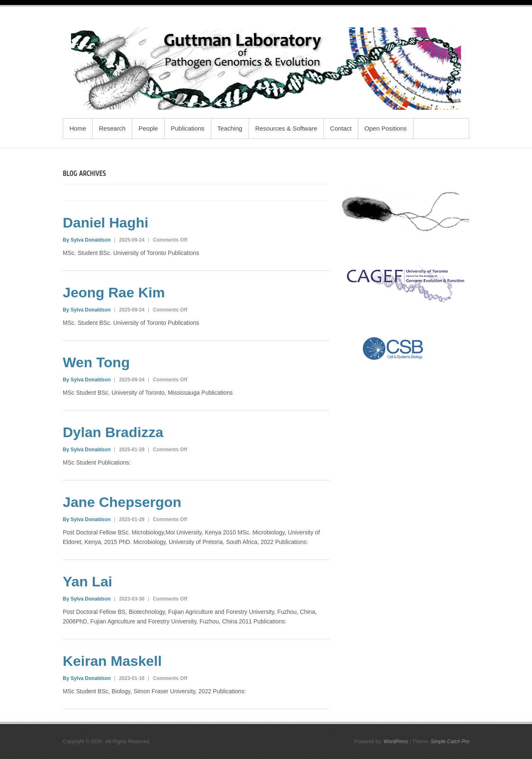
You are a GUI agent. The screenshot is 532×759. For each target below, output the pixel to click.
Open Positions (386, 128)
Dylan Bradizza (113, 432)
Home (78, 128)
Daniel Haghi (106, 223)
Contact (341, 128)
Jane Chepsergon (122, 502)
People (148, 128)
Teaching (230, 128)
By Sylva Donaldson (87, 240)
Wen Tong (96, 362)
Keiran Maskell (112, 661)
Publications (188, 128)
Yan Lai (87, 581)
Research (112, 128)
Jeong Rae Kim (114, 292)
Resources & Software (286, 128)
